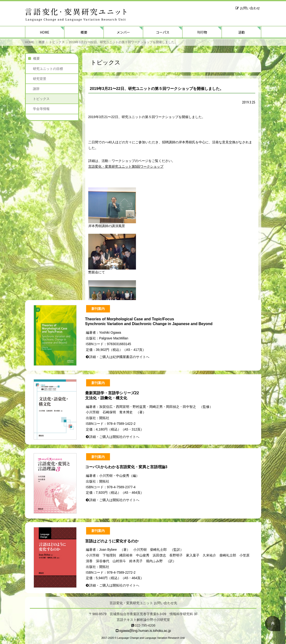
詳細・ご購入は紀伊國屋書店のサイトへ (119, 357)
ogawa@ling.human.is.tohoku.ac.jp (145, 631)
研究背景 (40, 79)
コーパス (163, 32)
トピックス (57, 42)
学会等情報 (41, 109)
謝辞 (36, 89)
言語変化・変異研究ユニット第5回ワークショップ (126, 166)
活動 (241, 32)
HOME (45, 32)
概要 (84, 32)
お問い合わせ (250, 8)
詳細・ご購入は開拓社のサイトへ (114, 437)
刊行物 (202, 32)
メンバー (123, 32)
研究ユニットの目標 (48, 69)
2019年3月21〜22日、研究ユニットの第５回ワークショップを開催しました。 (123, 42)
